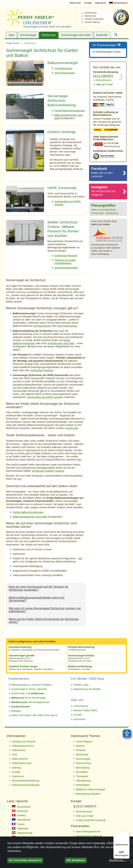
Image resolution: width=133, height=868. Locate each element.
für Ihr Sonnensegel (28, 698)
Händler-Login (81, 685)
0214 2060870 (103, 76)
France (18, 824)
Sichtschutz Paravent (66, 256)
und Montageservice (30, 702)
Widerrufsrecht (20, 759)
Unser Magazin (84, 742)
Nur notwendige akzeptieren (25, 860)
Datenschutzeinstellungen (26, 785)
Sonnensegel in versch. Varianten (29, 689)
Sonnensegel (28, 35)
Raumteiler (82, 772)
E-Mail (104, 84)
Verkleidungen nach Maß (61, 343)
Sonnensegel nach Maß (76, 35)
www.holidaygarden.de (88, 831)
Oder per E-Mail (85, 816)
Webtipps (16, 711)
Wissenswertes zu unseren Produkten (31, 685)
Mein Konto (75, 3)
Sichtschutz (49, 35)
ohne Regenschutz (65, 73)
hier (19, 479)
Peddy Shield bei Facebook (91, 820)
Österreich (20, 811)
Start (11, 35)
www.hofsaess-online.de (89, 836)
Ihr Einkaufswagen (107, 45)
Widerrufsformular (22, 763)
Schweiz (19, 815)
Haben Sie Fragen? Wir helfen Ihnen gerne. (35, 715)
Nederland (20, 829)
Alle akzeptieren (76, 860)
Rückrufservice (104, 80)
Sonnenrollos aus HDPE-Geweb (44, 397)
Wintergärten (83, 785)
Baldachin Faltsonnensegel (91, 789)
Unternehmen (81, 706)
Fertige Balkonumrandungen (70, 111)
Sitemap (16, 768)
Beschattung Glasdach (88, 794)
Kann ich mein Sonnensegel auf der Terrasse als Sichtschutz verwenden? (38, 588)
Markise (80, 746)
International (21, 820)
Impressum (100, 3)
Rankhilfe (102, 35)
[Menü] (127, 834)
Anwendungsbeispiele (66, 268)
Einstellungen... (117, 860)
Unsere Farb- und (28, 693)
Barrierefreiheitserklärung (26, 781)
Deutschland (119, 3)
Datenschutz (19, 750)
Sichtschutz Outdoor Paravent (48, 471)
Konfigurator (72, 428)
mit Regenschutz (63, 68)
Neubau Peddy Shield (85, 710)
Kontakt (88, 3)
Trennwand (82, 776)
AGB (15, 754)
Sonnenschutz (84, 763)
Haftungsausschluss (23, 746)
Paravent (81, 750)
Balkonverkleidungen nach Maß (30, 517)
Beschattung (83, 768)
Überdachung (83, 781)
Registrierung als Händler (87, 689)
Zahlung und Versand (23, 742)
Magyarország (22, 833)
